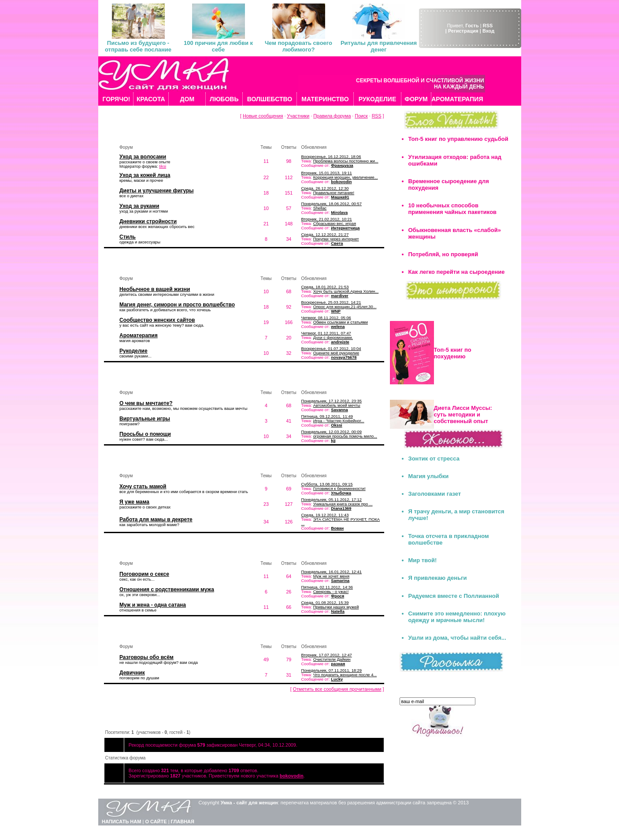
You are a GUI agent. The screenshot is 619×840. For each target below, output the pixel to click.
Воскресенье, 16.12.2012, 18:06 (331, 157)
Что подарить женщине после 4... (345, 675)
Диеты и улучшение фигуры (157, 191)
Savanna (339, 410)
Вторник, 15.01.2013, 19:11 (327, 173)
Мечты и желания (139, 379)
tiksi (163, 166)
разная (338, 664)
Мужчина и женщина (143, 550)
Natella (338, 612)
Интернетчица (345, 228)
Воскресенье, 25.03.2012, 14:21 (331, 302)
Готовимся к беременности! (339, 489)
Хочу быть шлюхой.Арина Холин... (346, 291)
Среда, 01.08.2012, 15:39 (325, 603)
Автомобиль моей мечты (337, 405)
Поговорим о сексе (144, 574)
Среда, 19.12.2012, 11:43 (325, 515)
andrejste (340, 342)
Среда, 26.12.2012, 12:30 (325, 188)
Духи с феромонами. (333, 338)
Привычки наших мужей (336, 607)
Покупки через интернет (336, 239)
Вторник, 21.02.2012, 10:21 (327, 219)
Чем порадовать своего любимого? (298, 46)
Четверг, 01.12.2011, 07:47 (326, 333)
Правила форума (332, 116)
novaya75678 (344, 357)
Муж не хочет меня (331, 576)
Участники (298, 116)
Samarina (340, 581)
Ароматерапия (139, 335)
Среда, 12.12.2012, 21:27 (325, 235)
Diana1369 (341, 508)
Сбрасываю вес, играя (335, 224)
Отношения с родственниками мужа (167, 589)
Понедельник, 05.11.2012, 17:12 (332, 500)
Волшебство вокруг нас (148, 265)
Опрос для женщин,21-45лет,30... (345, 307)
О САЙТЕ (156, 822)
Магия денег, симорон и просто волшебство (177, 305)
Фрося (337, 596)
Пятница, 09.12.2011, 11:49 (327, 416)
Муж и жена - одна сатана (153, 605)
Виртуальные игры (145, 419)
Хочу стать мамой (143, 486)
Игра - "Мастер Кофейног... (339, 421)
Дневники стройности (148, 221)
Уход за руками (139, 206)
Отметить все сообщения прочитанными (337, 689)
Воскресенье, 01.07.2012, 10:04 (331, 349)
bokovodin (341, 182)
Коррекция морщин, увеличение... (346, 177)
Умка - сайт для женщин (249, 803)
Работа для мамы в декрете (156, 519)
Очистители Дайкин (332, 659)
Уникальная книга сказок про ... (343, 504)
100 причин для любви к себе (218, 46)
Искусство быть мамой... (149, 462)
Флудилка (128, 633)
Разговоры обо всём (146, 657)
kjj (333, 441)
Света (337, 243)
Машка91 (340, 197)
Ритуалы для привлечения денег (379, 46)
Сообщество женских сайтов (157, 320)
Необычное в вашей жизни (155, 289)
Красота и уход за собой (149, 134)
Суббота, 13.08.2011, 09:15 (327, 484)
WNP (336, 311)
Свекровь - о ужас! (331, 592)
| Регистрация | (463, 31)
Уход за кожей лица (145, 175)
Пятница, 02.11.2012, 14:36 (327, 587)
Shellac (320, 208)
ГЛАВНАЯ (183, 822)
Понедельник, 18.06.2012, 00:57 (332, 204)
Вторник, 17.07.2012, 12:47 (327, 655)
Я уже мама (134, 502)
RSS (488, 26)
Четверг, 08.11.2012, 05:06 (326, 318)
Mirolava (339, 213)
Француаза (342, 166)
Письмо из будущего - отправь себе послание (138, 46)
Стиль (128, 237)
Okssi (336, 425)
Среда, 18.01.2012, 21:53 (325, 287)
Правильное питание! (334, 193)
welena (338, 327)
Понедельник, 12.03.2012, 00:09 (332, 432)
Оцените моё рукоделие (336, 353)
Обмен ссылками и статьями (341, 322)
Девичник (132, 673)
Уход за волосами (143, 157)
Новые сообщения (263, 116)
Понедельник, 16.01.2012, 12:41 (332, 572)
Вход (488, 31)
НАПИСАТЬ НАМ (121, 822)
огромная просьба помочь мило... (345, 436)
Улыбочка (341, 493)
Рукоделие (133, 351)
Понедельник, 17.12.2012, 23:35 (332, 401)
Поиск (361, 116)
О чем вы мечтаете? (146, 403)
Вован (337, 528)
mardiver (339, 296)
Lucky (337, 679)
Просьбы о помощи (145, 434)
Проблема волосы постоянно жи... (346, 161)
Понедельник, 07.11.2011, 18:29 (332, 671)
